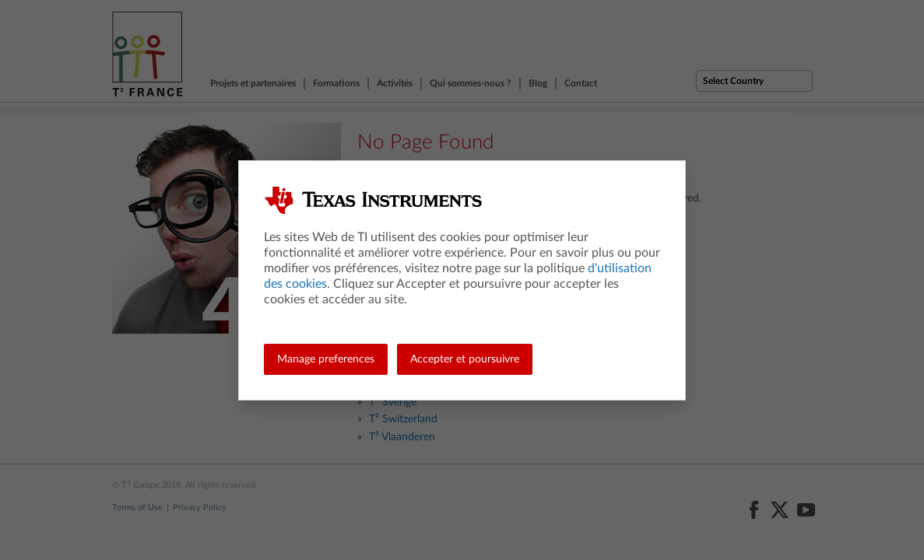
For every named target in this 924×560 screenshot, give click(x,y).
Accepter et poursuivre (465, 359)
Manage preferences (326, 359)
